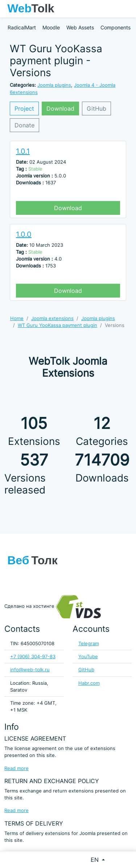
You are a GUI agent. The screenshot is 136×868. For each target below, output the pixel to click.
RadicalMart (22, 27)
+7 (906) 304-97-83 (33, 657)
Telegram (89, 644)
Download (60, 108)
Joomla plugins (54, 85)
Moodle (51, 27)
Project (24, 108)
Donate (24, 125)
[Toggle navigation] (127, 9)
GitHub (96, 108)
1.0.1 (23, 151)
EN (96, 860)
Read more (17, 768)
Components (116, 27)
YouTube (88, 657)
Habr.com (89, 683)
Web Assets (80, 27)
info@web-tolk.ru (30, 670)
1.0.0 (24, 234)
